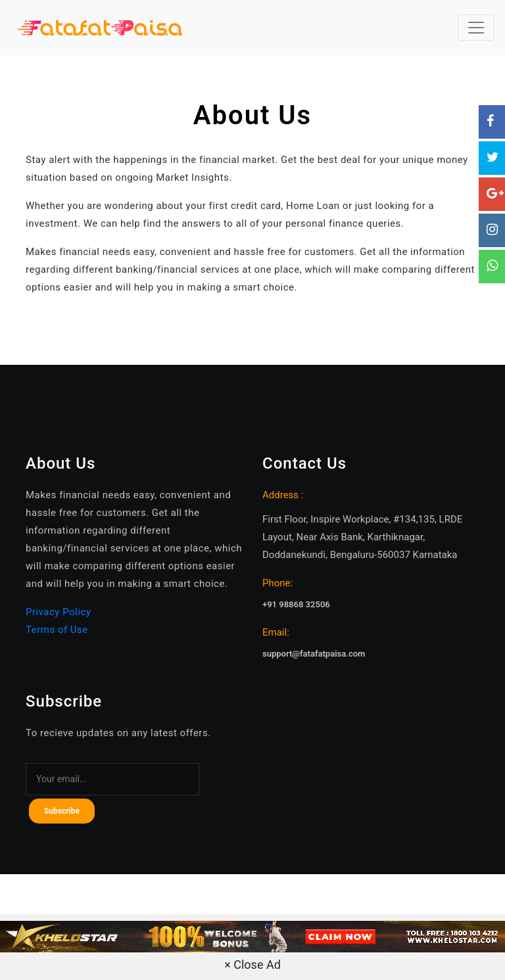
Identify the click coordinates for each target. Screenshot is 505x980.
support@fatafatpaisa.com (314, 654)
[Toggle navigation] (476, 28)
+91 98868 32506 (296, 604)
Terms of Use (57, 630)
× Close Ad (252, 965)
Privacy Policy (58, 612)
